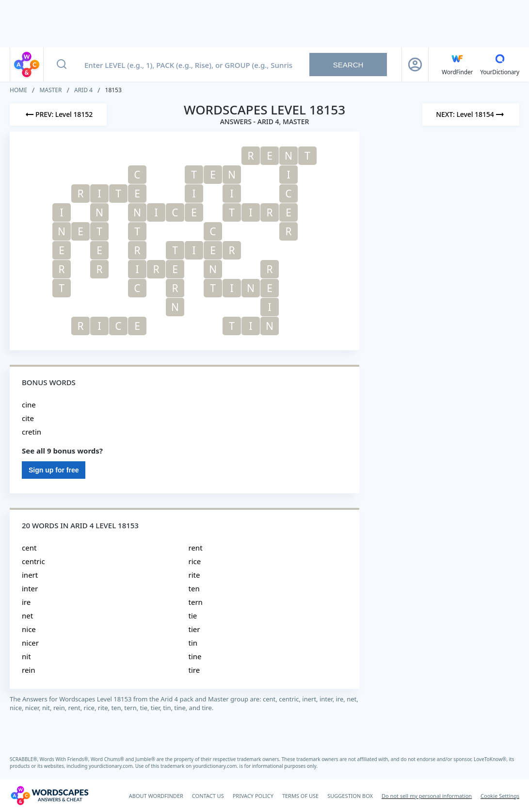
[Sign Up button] (415, 65)
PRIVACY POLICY (253, 796)
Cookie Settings (500, 796)
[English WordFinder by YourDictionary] (457, 65)
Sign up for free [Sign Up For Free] (54, 470)
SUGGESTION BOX (350, 796)
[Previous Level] (58, 114)
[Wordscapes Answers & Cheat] (49, 796)
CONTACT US (208, 796)
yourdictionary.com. (112, 766)
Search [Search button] (348, 65)
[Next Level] (471, 114)
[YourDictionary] (500, 65)
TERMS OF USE (300, 796)
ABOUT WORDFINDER (156, 796)
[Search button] (62, 65)
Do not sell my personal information (427, 796)
